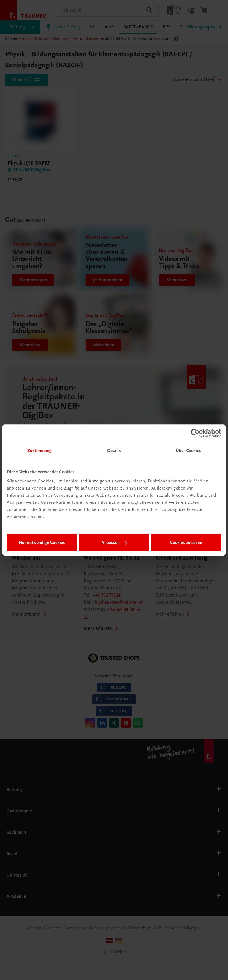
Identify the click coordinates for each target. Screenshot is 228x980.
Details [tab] (114, 450)
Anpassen (114, 542)
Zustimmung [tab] (39, 450)
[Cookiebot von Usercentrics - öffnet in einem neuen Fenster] (195, 433)
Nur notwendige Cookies (42, 542)
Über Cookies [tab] (189, 450)
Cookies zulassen (186, 542)
